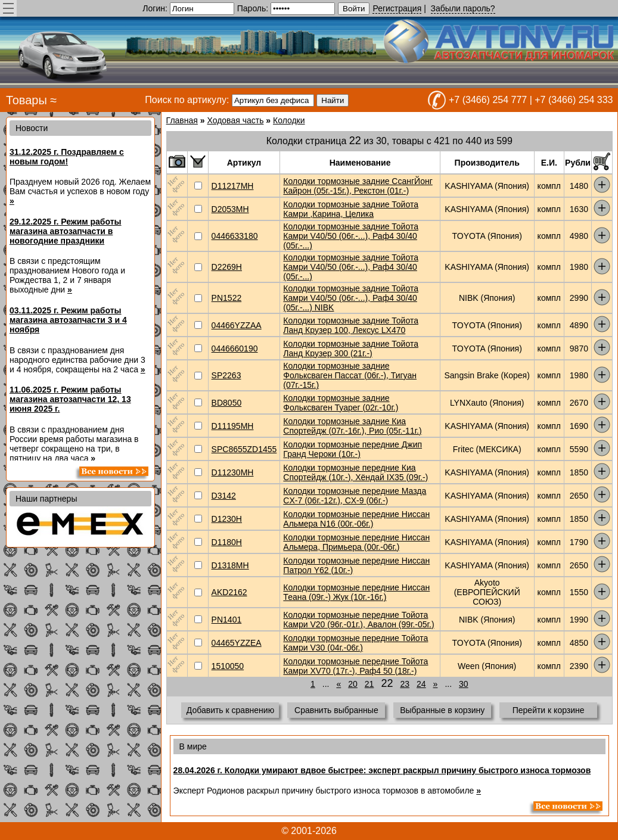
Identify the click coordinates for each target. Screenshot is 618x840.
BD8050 (227, 403)
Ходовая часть (235, 120)
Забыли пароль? (463, 8)
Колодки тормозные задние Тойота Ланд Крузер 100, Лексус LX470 (351, 325)
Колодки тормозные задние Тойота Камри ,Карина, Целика (351, 209)
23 (405, 684)
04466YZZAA (237, 325)
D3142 (224, 496)
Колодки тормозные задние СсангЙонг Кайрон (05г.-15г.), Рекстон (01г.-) (358, 186)
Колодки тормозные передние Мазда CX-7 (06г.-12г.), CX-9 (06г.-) (355, 496)
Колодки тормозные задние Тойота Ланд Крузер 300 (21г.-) (351, 349)
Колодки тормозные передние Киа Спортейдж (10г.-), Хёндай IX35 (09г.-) (355, 472)
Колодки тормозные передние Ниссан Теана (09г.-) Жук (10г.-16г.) (356, 592)
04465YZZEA (237, 643)
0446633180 (235, 236)
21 (369, 684)
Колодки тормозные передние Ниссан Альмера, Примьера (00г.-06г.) (356, 542)
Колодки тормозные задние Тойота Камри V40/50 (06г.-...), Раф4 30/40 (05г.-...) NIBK (351, 298)
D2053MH (230, 209)
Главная (182, 120)
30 (464, 684)
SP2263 (226, 375)
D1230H (227, 519)
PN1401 (227, 620)
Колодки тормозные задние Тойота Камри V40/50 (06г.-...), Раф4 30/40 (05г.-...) (351, 236)
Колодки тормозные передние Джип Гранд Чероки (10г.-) (353, 449)
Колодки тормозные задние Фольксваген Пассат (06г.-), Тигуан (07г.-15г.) (350, 375)
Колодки (289, 120)
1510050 (228, 666)
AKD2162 (229, 592)
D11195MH (233, 426)
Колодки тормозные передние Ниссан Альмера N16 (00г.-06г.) (356, 519)
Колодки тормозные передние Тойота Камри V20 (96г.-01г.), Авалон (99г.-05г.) (358, 620)
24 (421, 684)
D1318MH (230, 565)
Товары (27, 100)
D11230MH (233, 472)
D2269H (227, 267)
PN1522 (227, 298)
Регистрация (397, 8)
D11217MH (233, 186)
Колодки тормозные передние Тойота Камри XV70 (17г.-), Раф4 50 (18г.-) (355, 666)
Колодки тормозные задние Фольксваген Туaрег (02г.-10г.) (341, 403)
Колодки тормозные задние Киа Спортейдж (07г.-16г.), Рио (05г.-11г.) (352, 426)
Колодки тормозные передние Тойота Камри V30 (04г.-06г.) (355, 643)
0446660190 (235, 349)
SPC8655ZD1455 (244, 449)
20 (353, 684)
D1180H (227, 542)
